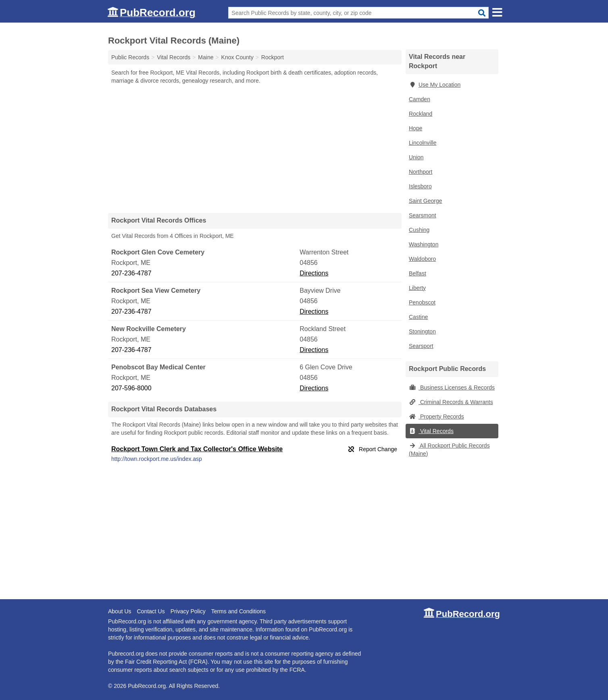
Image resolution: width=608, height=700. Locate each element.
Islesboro (420, 186)
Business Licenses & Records (452, 387)
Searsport (421, 346)
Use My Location (435, 85)
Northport (421, 172)
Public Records (130, 57)
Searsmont (423, 215)
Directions (314, 273)
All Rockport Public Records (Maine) (449, 450)
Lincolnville (423, 143)
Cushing (419, 230)
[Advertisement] (255, 148)
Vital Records (431, 431)
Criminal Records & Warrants (451, 402)
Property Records (436, 417)
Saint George (426, 201)
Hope (415, 128)
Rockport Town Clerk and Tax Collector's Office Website (197, 449)
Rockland (421, 114)
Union (416, 157)
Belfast (417, 273)
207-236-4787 (131, 273)
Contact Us (151, 611)
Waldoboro (422, 259)
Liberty (417, 288)
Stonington (422, 331)
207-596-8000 (131, 388)
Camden (420, 99)
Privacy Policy (188, 611)
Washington (424, 244)
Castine (418, 317)
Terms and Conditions (238, 611)
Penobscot (422, 302)
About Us (120, 611)
